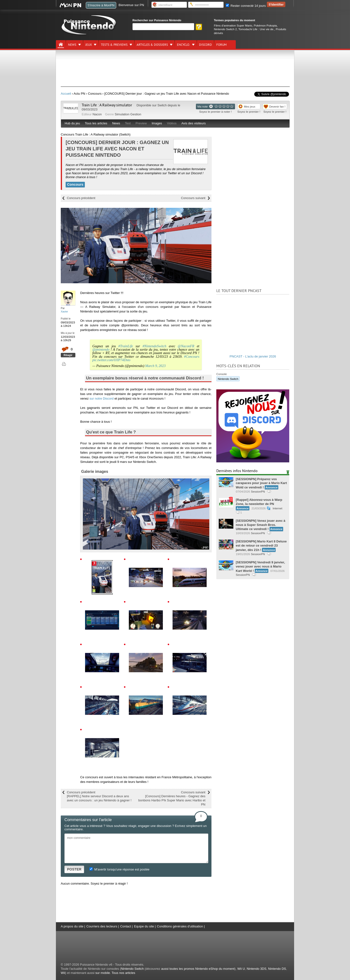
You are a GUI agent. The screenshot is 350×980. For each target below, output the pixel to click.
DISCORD (206, 45)
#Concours (192, 357)
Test (128, 123)
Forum (221, 45)
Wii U (241, 969)
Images (157, 123)
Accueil (66, 94)
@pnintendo (101, 349)
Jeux (89, 45)
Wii (63, 973)
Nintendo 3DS (257, 969)
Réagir (68, 355)
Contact (126, 926)
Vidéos (172, 123)
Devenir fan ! (277, 106)
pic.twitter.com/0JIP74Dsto (111, 360)
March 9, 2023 (155, 366)
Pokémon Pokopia (265, 25)
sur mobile (103, 973)
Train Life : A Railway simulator (107, 105)
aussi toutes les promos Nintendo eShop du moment (198, 969)
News (72, 45)
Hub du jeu (72, 123)
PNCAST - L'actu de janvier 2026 (253, 356)
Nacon (97, 114)
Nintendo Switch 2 (225, 29)
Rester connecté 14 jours (246, 6)
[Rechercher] (163, 27)
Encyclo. (184, 45)
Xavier (64, 311)
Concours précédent (81, 198)
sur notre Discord (101, 398)
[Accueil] (61, 45)
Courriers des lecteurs (102, 926)
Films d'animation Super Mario (233, 25)
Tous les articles (96, 123)
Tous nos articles (123, 973)
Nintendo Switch (228, 379)
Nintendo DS (277, 969)
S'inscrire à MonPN (101, 5)
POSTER (74, 869)
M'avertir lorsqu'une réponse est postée (119, 869)
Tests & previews (114, 45)
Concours (75, 184)
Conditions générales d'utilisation (180, 926)
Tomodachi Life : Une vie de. (256, 29)
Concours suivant (193, 198)
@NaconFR (186, 346)
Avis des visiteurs (193, 123)
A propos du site (72, 926)
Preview (141, 123)
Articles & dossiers (152, 45)
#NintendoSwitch (154, 346)
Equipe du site (144, 926)
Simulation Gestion (128, 114)
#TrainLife (126, 346)
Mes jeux (250, 106)
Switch (162, 105)
